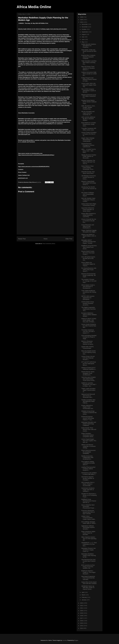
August (84, 34)
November (85, 27)
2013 (82, 628)
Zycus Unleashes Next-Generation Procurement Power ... (88, 507)
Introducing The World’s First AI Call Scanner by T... (89, 189)
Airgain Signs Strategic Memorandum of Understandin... (88, 140)
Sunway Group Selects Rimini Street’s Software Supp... (89, 102)
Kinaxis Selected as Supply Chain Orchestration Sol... (88, 407)
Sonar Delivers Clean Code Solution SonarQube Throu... (88, 168)
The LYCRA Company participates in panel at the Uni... (88, 91)
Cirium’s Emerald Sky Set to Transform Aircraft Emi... (89, 221)
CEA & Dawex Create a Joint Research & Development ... (88, 287)
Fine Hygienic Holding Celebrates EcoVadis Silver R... (88, 463)
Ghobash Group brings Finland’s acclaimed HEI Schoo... (89, 413)
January (84, 600)
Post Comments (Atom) (49, 244)
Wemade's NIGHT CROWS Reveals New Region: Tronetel (88, 242)
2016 (82, 621)
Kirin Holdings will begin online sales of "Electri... (89, 523)
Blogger (76, 640)
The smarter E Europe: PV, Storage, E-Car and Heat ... (89, 281)
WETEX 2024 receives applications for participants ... (88, 298)
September (85, 32)
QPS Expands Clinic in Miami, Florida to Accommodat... (88, 484)
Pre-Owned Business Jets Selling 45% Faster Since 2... (89, 270)
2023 (82, 603)
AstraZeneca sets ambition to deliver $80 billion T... (89, 474)
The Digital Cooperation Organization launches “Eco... (88, 309)
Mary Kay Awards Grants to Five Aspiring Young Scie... (88, 352)
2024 (82, 22)
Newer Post (22, 239)
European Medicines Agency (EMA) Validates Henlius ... (89, 315)
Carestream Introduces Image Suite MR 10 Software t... (88, 490)
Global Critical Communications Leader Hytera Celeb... (89, 518)
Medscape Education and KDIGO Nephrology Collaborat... (89, 424)
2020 (82, 611)
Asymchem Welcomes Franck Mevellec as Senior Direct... (88, 210)
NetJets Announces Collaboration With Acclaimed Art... (87, 458)
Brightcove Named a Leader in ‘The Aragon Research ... (88, 572)
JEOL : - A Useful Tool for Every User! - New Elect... (89, 151)
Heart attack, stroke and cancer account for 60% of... (89, 51)
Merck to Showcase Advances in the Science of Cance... (88, 343)
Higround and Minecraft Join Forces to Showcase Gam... (88, 396)
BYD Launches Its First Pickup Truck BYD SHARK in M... (88, 567)
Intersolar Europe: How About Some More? (88, 172)
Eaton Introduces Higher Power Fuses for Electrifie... (88, 533)
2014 (82, 626)
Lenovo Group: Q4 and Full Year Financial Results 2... (88, 358)
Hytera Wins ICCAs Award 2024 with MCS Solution (89, 583)
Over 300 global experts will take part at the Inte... (88, 258)
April (83, 592)
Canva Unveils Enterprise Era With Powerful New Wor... (89, 326)
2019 (82, 613)
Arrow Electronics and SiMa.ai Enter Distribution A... (88, 226)
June (83, 39)
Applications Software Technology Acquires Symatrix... (88, 527)
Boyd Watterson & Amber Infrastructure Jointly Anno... (89, 124)
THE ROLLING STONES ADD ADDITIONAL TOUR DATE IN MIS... (88, 379)
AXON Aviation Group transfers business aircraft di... (88, 303)
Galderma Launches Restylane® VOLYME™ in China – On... (89, 385)
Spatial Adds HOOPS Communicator (87, 347)
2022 (82, 606)
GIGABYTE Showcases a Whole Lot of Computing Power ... (89, 495)
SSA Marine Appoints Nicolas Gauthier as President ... (88, 478)
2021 (82, 608)
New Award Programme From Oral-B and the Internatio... (88, 578)
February (84, 597)
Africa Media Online (34, 7)
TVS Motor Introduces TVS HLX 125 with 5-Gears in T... (88, 331)
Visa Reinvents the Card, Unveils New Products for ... (88, 561)
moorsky (64, 640)
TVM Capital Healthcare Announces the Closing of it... (89, 292)
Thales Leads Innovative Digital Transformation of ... (88, 390)
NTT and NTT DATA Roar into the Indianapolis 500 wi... (89, 364)
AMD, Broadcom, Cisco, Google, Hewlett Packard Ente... (88, 107)
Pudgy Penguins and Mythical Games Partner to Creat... (89, 79)
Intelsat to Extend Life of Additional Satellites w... (89, 368)
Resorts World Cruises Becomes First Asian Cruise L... (88, 253)
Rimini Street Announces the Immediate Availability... (88, 452)
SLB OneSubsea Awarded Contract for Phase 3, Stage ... (89, 337)
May (83, 42)
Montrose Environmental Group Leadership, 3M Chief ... (88, 275)
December (85, 24)
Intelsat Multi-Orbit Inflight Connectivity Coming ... (89, 205)
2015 (82, 623)
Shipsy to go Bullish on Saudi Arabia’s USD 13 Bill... (89, 236)
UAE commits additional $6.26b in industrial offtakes (88, 119)
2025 (82, 20)
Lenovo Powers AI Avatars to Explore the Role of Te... (89, 134)
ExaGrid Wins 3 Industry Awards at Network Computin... (88, 57)
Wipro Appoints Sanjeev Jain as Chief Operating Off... (89, 539)
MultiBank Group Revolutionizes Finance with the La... (89, 501)
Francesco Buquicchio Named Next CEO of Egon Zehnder (88, 512)
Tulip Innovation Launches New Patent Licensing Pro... (89, 63)
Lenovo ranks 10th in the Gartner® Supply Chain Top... (89, 85)
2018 (82, 616)
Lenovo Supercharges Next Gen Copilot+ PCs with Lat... (89, 441)
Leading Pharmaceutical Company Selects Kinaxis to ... (88, 469)
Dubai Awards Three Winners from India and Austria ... (89, 429)
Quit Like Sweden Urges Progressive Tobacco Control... (88, 200)
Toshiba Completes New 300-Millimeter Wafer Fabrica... (88, 401)
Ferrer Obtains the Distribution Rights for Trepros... (88, 264)
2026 (82, 17)
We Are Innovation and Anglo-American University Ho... (88, 113)
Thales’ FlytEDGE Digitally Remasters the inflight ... (89, 231)
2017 (82, 618)
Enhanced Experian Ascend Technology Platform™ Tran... (88, 418)
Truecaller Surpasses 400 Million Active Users (89, 129)
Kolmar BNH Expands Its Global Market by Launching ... (88, 215)
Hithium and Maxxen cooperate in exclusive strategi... (88, 446)
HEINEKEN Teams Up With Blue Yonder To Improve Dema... (88, 588)
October (84, 29)
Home (46, 239)
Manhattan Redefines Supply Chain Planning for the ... (89, 555)
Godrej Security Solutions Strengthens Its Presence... (89, 46)
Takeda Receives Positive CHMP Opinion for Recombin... (89, 156)
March (84, 595)
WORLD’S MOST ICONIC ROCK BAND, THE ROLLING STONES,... (89, 320)
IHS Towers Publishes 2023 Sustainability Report (88, 194)
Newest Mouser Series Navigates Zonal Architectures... (88, 373)
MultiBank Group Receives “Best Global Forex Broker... (89, 247)
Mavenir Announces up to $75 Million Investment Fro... (89, 96)
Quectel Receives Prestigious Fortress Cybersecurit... (88, 145)
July (83, 37)
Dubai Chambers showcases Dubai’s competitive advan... (88, 435)
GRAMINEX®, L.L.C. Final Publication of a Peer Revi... (89, 544)
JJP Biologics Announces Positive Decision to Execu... (89, 177)
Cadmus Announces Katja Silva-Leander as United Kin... (89, 74)
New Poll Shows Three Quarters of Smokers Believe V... (88, 68)
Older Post (69, 239)
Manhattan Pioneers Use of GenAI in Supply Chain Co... (88, 550)
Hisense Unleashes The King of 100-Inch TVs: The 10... (88, 162)
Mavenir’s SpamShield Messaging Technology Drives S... (89, 183)
